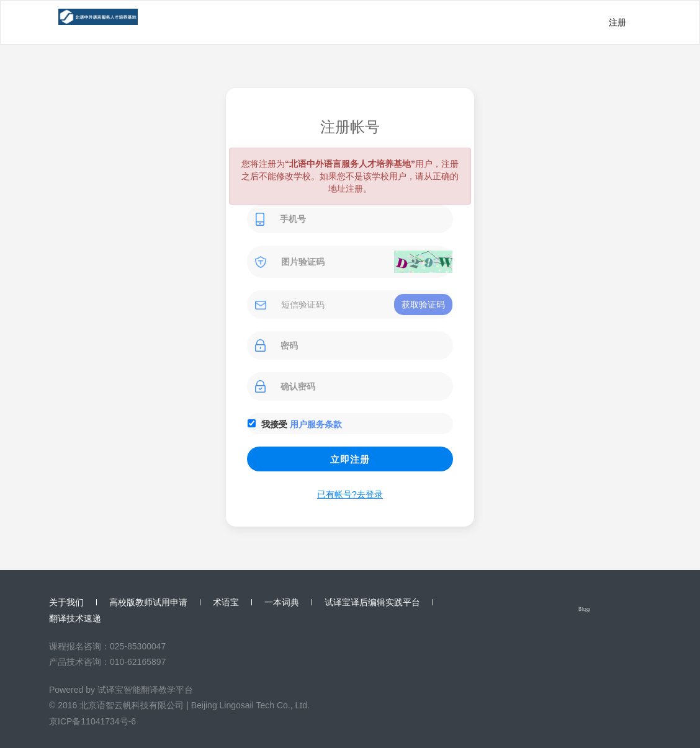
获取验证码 (423, 305)
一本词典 (282, 602)
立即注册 (350, 459)
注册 (617, 22)
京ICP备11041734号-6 (92, 721)
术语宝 (226, 602)
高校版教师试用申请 (148, 602)
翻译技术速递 (75, 618)
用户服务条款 (316, 424)
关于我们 (66, 602)
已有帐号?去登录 (350, 494)
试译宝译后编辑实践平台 (372, 602)
